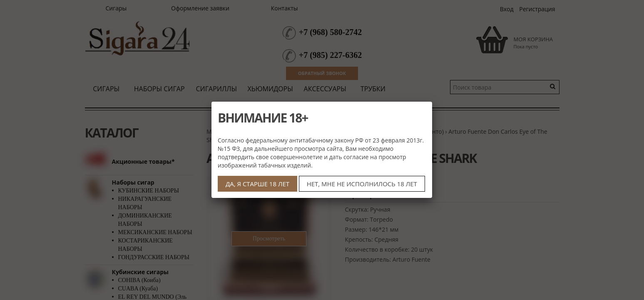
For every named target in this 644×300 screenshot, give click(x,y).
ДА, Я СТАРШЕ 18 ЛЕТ (257, 184)
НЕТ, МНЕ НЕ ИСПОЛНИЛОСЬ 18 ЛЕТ (362, 184)
